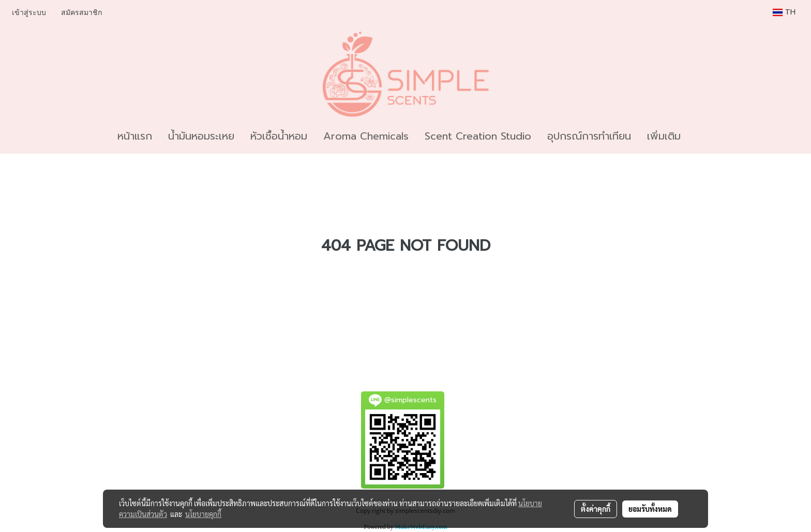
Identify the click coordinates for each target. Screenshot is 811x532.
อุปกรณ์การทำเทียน (589, 136)
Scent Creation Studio (478, 136)
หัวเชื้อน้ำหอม (279, 136)
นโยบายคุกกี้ (203, 514)
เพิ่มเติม (664, 136)
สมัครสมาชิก (81, 13)
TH (784, 12)
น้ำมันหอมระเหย (201, 136)
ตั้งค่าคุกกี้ (596, 509)
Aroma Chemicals (366, 136)
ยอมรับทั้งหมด (650, 509)
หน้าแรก (135, 136)
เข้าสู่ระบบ (29, 13)
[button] (698, 136)
